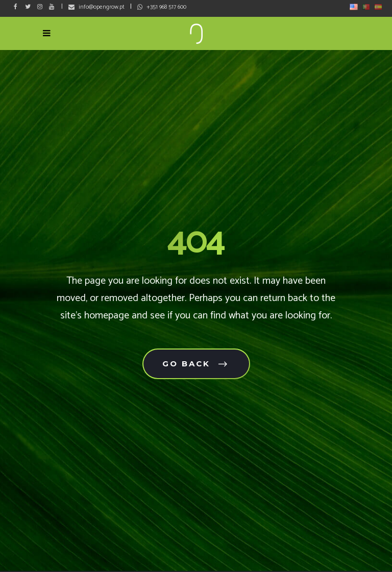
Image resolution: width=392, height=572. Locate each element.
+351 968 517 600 (166, 7)
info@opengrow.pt (102, 7)
